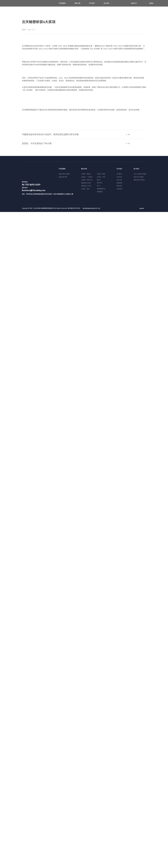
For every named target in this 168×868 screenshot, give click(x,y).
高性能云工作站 (86, 842)
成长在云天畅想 (138, 833)
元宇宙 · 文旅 (101, 833)
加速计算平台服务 (64, 830)
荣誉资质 (119, 839)
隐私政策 (142, 864)
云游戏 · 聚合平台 (87, 836)
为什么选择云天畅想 (140, 830)
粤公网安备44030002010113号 (90, 864)
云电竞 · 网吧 (101, 830)
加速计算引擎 (63, 833)
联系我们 (119, 842)
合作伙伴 (119, 833)
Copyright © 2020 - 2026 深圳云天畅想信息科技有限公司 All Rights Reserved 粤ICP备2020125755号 (51, 864)
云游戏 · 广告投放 (87, 833)
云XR (98, 842)
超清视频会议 (101, 845)
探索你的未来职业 (139, 836)
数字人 (99, 836)
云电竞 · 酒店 (85, 845)
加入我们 (107, 3)
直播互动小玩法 (86, 839)
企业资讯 (119, 845)
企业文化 (119, 836)
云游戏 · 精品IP (86, 830)
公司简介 (119, 830)
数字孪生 (100, 839)
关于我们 (92, 3)
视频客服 (100, 848)
